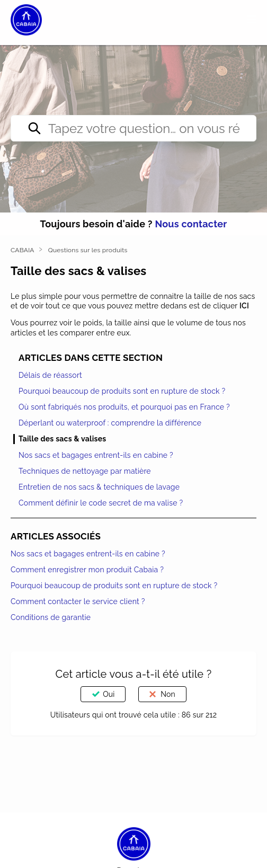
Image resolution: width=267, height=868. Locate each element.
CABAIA (23, 250)
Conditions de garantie (51, 617)
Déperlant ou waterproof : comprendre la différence (110, 423)
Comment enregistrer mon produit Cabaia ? (87, 570)
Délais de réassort (50, 375)
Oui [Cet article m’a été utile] (109, 694)
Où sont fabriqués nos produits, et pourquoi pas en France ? (124, 407)
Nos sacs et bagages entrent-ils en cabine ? (96, 455)
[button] (252, 20)
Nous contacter (191, 224)
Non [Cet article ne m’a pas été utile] (168, 694)
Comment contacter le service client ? (78, 601)
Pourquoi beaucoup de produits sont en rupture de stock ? (122, 391)
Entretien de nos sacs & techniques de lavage (99, 487)
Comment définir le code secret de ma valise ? (101, 503)
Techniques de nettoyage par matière (85, 471)
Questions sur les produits (88, 250)
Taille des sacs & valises (62, 439)
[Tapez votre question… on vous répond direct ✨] (133, 128)
